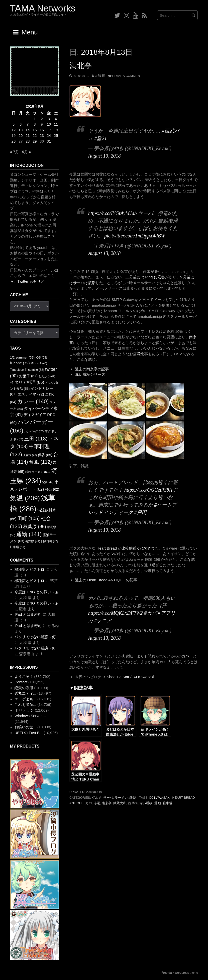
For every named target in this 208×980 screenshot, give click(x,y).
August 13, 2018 (104, 156)
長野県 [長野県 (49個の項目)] (33, 541)
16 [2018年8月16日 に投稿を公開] (42, 130)
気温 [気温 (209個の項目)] (25, 498)
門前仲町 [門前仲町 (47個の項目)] (50, 541)
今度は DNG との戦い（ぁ (37, 592)
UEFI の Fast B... (29, 733)
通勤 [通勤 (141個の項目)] (29, 534)
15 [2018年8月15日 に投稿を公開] (35, 130)
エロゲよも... (25, 699)
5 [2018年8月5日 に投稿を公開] (13, 124)
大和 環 (100, 76)
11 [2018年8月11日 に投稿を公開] (56, 124)
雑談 (133, 798)
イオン (109, 554)
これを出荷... (25, 704)
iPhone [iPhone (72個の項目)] (20, 363)
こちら (16, 276)
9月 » (26, 152)
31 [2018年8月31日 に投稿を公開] (49, 141)
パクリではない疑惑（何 (35, 637)
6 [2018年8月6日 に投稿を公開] (20, 124)
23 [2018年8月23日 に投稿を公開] (42, 135)
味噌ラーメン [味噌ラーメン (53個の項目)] (38, 472)
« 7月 (14, 152)
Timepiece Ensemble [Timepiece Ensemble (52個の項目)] (27, 370)
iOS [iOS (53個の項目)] (41, 358)
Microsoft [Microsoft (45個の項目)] (39, 363)
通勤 (158, 803)
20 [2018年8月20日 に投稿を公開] (21, 135)
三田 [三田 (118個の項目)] (36, 439)
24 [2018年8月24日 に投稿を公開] (49, 135)
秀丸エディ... (25, 693)
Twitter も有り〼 (31, 281)
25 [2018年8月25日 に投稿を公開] (56, 135)
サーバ (108, 798)
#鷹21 (101, 138)
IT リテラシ (24, 710)
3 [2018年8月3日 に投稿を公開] (49, 119)
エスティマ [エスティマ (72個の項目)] (31, 394)
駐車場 (167, 803)
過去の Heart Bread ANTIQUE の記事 (106, 580)
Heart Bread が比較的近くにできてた (128, 548)
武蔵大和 (120, 803)
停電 (97, 803)
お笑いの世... (25, 727)
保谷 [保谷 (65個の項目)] (45, 455)
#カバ (150, 613)
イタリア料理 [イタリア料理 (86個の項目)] (27, 382)
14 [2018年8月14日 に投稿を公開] (28, 130)
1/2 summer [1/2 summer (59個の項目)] (22, 357)
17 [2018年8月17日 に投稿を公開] (49, 130)
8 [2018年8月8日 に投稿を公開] (35, 124)
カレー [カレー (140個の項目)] (33, 401)
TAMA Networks (43, 8)
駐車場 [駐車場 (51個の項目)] (18, 547)
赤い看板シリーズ (90, 374)
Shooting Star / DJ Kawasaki (130, 677)
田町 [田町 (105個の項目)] (28, 518)
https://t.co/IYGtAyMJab (112, 213)
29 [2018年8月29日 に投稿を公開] (35, 141)
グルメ (97, 798)
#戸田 (140, 512)
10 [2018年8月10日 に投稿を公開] (49, 124)
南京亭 (107, 803)
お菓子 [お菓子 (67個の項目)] (28, 376)
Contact (21, 682)
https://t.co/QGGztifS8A (148, 490)
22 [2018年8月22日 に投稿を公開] (35, 135)
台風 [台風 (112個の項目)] (40, 462)
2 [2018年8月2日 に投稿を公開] (42, 119)
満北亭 (81, 66)
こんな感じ (86, 359)
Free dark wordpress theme (180, 973)
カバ (185, 656)
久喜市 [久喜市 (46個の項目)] (30, 455)
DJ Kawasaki (160, 798)
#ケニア (103, 620)
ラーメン (121, 798)
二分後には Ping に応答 (145, 277)
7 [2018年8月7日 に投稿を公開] (28, 124)
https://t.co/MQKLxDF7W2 (115, 613)
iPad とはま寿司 (28, 614)
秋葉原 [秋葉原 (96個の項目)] (35, 526)
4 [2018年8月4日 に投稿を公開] (56, 119)
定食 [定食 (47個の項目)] (48, 482)
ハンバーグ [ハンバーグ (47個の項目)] (34, 431)
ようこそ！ (24, 677)
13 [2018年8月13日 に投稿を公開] (21, 130)
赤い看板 (146, 803)
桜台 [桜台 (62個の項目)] (52, 489)
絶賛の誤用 (24, 688)
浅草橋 (133, 803)
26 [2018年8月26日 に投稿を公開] (14, 141)
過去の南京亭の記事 (92, 369)
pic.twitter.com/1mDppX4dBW (135, 236)
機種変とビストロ (29, 569)
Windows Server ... (30, 716)
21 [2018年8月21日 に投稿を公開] (28, 135)
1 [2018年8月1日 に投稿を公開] (35, 119)
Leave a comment (127, 76)
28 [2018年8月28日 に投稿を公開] (28, 141)
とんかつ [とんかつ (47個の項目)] (47, 376)
